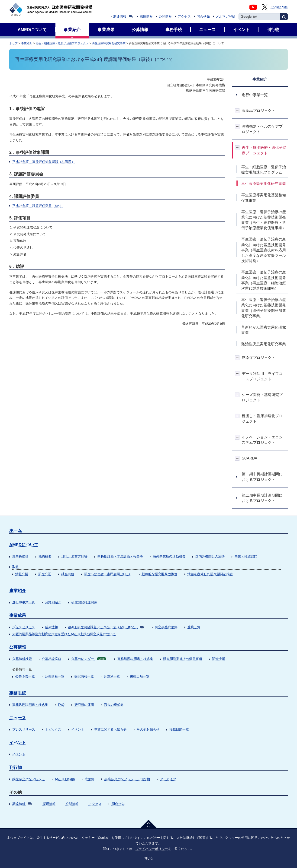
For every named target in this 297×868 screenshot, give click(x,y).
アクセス (184, 16)
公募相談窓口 (52, 659)
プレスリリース (24, 627)
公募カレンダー (89, 659)
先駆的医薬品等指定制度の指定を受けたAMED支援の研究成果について (64, 634)
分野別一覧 (112, 676)
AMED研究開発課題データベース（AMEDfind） (106, 627)
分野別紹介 (53, 602)
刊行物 (16, 767)
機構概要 (45, 556)
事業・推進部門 (246, 556)
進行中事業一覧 (24, 602)
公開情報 (165, 16)
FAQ (61, 705)
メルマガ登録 (226, 16)
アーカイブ (168, 779)
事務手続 (18, 693)
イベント (78, 729)
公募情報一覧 (55, 676)
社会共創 (68, 574)
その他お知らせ (148, 729)
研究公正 (45, 574)
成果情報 (52, 627)
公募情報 (18, 647)
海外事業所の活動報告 (169, 556)
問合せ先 (203, 16)
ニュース (18, 718)
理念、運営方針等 (74, 556)
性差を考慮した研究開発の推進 (210, 574)
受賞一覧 (194, 627)
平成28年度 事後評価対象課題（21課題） (44, 162)
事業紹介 (27, 43)
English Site (279, 7)
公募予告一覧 (25, 676)
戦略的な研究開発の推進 (160, 574)
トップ (13, 43)
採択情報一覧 (84, 676)
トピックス (53, 729)
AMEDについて (24, 545)
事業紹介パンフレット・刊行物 (127, 779)
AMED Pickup (65, 779)
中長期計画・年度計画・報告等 (120, 556)
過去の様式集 (114, 705)
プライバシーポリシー (152, 849)
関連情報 (219, 659)
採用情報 (146, 16)
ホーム (16, 530)
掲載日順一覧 (140, 676)
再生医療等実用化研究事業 (109, 43)
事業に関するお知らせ (110, 729)
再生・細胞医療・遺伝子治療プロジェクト (62, 43)
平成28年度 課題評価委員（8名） (38, 206)
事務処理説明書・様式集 (135, 659)
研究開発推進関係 (84, 602)
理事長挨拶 (20, 556)
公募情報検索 (22, 659)
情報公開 (22, 574)
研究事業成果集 (166, 627)
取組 (16, 567)
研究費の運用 (84, 705)
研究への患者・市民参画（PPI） (108, 574)
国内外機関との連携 (210, 556)
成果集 (90, 779)
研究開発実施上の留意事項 (183, 659)
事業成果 (18, 615)
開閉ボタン (237, 111)
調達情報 (123, 16)
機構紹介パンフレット (29, 779)
